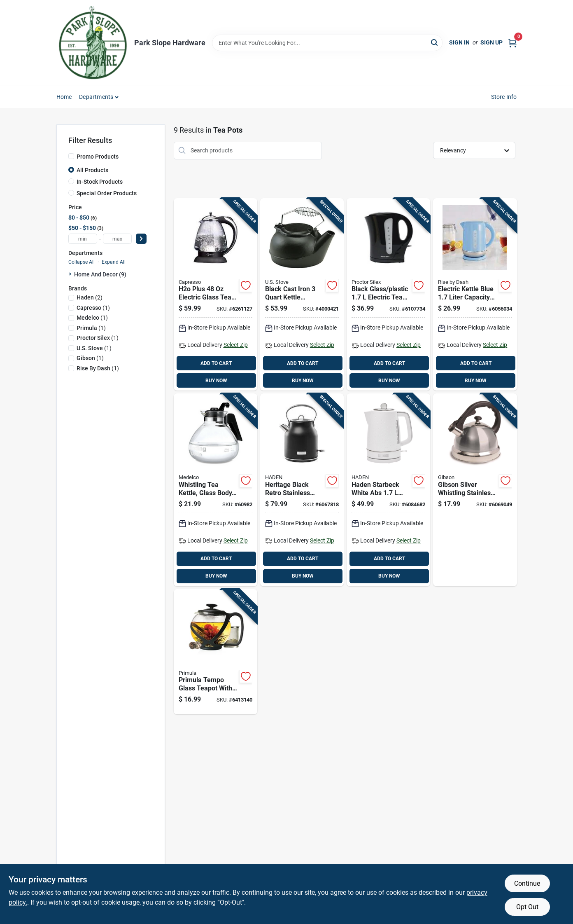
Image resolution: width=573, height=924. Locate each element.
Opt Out (527, 907)
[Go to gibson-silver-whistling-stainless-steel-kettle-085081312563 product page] (475, 490)
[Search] (435, 42)
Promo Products (98, 157)
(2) (90, 297)
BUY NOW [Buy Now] (216, 381)
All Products (92, 170)
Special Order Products (107, 193)
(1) (93, 308)
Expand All (114, 262)
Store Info (504, 97)
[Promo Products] (71, 156)
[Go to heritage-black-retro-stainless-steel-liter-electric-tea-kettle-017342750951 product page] (302, 490)
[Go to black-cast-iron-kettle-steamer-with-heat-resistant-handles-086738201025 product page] (302, 295)
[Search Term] (327, 43)
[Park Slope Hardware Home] (92, 43)
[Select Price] (141, 239)
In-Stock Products (100, 182)
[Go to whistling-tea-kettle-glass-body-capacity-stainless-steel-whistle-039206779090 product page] (215, 490)
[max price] (117, 239)
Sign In (459, 42)
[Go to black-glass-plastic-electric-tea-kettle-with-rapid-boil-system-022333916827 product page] (388, 295)
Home (64, 97)
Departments (96, 97)
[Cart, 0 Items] (512, 43)
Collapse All (82, 262)
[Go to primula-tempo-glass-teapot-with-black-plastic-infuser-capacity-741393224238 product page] (215, 652)
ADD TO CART (216, 363)
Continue (527, 883)
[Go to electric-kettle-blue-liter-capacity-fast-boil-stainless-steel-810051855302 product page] (475, 295)
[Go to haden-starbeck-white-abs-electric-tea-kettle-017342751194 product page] (388, 490)
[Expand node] (71, 274)
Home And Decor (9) (100, 274)
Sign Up (491, 42)
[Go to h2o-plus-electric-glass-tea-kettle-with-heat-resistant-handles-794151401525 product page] (215, 295)
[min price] (83, 239)
